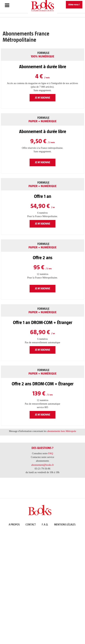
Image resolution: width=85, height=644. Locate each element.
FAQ (51, 453)
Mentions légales (65, 524)
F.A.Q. (45, 524)
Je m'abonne (42, 98)
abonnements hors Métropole (62, 431)
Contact (31, 524)
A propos (14, 524)
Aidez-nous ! (74, 5)
